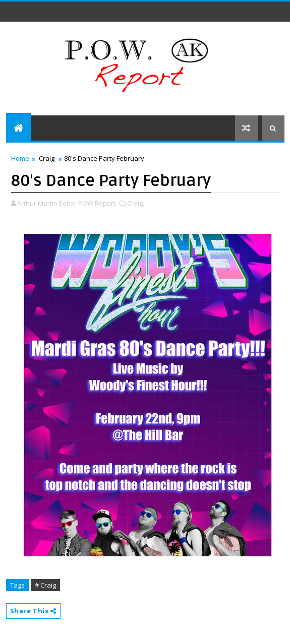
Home (20, 158)
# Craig (45, 585)
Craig (47, 158)
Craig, (136, 203)
